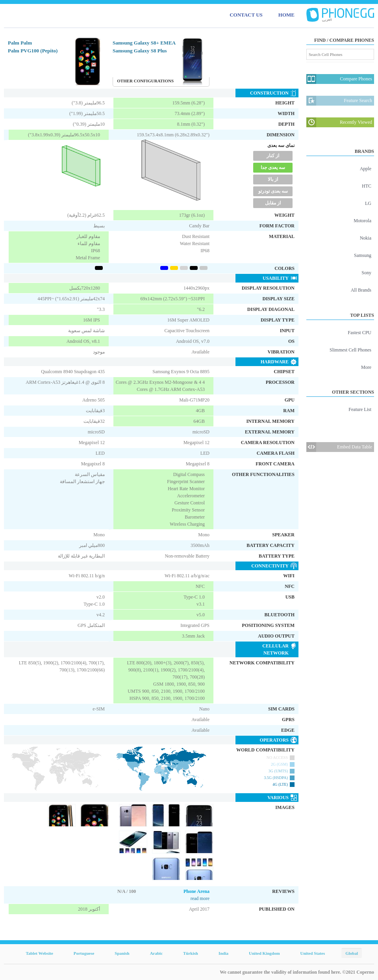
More (366, 367)
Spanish (122, 953)
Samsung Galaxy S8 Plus (140, 51)
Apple (366, 169)
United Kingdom (264, 953)
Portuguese (84, 953)
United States (313, 953)
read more (200, 898)
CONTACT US (246, 15)
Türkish (191, 953)
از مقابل (273, 203)
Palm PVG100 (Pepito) (33, 51)
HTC (367, 186)
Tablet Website (39, 953)
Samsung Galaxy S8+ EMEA (144, 43)
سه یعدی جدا (273, 167)
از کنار (273, 156)
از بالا (273, 179)
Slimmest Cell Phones (350, 350)
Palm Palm (20, 43)
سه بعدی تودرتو (273, 191)
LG (368, 203)
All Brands (361, 290)
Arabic (156, 953)
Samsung (363, 255)
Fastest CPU (359, 333)
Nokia (366, 238)
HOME (286, 15)
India (223, 953)
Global (352, 953)
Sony (366, 273)
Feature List (360, 409)
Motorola (362, 221)
